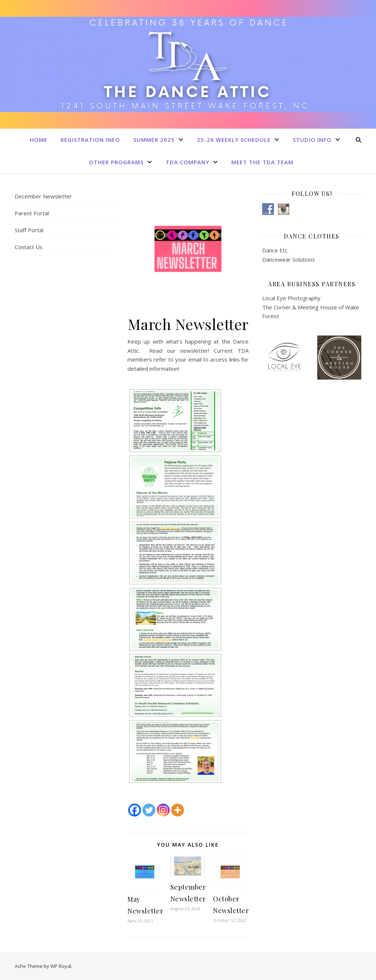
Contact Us (29, 247)
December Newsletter (43, 196)
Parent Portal (32, 213)
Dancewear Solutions (289, 259)
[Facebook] (135, 810)
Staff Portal (29, 230)
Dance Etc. (275, 250)
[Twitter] (149, 810)
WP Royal (61, 966)
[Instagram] (163, 810)
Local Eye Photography (291, 298)
